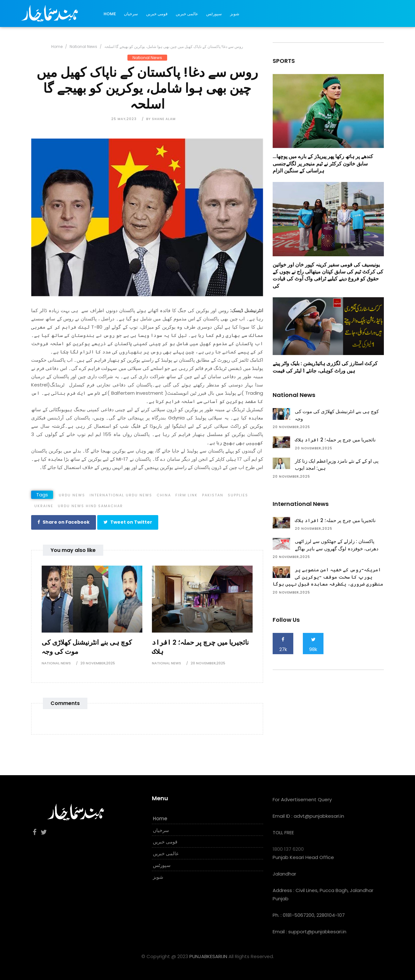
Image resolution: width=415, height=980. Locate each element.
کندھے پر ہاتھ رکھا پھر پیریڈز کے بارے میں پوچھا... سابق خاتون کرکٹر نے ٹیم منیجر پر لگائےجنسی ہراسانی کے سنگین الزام (323, 164)
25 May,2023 (124, 119)
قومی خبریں (157, 14)
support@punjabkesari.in (317, 931)
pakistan (213, 495)
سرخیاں (131, 14)
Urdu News (72, 495)
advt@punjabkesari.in (319, 815)
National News (83, 47)
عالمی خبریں (187, 14)
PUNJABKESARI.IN (208, 955)
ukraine (44, 506)
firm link (187, 495)
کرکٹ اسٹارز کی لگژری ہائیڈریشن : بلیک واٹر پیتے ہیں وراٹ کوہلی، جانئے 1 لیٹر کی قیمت (325, 367)
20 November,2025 (98, 662)
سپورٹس (214, 14)
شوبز (235, 14)
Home (110, 14)
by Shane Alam (161, 119)
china (164, 495)
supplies (238, 495)
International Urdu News (121, 495)
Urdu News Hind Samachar (90, 506)
